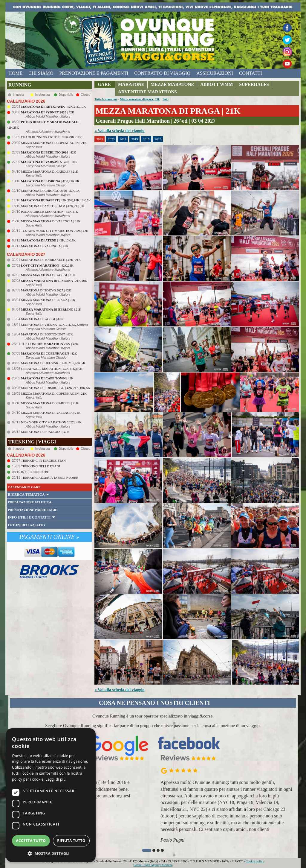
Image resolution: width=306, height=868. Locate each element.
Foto (165, 99)
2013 (158, 139)
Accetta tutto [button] (31, 841)
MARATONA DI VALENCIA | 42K (45, 246)
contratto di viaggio (162, 73)
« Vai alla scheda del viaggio (119, 131)
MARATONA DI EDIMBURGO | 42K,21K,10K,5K (55, 388)
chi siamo (41, 73)
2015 (146, 139)
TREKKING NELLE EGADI (40, 466)
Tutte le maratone (106, 99)
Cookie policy (255, 861)
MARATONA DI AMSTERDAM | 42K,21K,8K (53, 206)
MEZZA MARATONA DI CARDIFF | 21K (50, 171)
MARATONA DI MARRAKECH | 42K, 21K (51, 260)
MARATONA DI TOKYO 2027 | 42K (46, 290)
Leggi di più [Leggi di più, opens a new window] (56, 779)
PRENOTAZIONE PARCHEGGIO (33, 510)
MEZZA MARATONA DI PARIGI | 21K (48, 275)
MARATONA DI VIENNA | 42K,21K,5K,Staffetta (54, 325)
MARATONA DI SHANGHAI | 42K (45, 432)
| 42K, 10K (49, 162)
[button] (147, 850)
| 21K (51, 309)
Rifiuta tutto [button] (71, 841)
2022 (123, 139)
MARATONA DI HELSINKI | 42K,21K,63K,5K (53, 363)
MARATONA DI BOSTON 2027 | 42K (47, 334)
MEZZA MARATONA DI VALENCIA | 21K (51, 221)
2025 (100, 139)
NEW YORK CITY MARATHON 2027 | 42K (51, 422)
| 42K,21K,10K (53, 107)
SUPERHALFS (254, 84)
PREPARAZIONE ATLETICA (30, 502)
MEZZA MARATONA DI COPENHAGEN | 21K (54, 143)
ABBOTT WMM (217, 84)
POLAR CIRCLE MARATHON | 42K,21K (49, 212)
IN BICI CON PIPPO (35, 472)
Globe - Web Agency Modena (153, 865)
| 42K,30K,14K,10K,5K (56, 200)
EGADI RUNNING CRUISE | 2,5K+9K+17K (51, 137)
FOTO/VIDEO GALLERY (27, 525)
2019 (134, 139)
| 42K (48, 112)
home (15, 73)
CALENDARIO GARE (24, 487)
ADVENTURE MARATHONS (147, 92)
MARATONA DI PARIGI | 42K (42, 319)
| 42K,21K (47, 265)
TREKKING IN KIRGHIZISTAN (43, 460)
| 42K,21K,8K (50, 181)
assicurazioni (215, 73)
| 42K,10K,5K (48, 240)
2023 (111, 139)
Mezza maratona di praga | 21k (140, 99)
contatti (251, 73)
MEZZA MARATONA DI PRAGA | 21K (48, 300)
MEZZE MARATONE (172, 84)
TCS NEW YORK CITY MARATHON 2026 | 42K (55, 231)
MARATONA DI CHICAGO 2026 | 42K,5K (50, 191)
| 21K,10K (54, 281)
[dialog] (51, 795)
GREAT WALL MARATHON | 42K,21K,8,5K (52, 369)
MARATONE (131, 84)
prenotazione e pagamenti (94, 73)
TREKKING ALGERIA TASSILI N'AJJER (50, 478)
